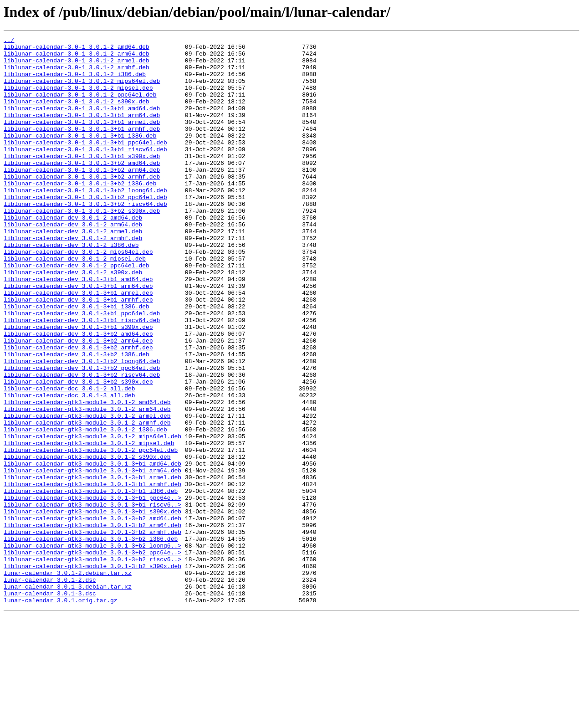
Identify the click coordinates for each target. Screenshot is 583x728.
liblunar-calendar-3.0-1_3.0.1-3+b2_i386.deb (80, 213)
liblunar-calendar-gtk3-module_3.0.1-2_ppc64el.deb (91, 533)
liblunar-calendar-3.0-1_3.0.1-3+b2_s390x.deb (82, 246)
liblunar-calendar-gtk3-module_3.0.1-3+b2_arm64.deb (92, 623)
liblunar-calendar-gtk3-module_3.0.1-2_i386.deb (85, 508)
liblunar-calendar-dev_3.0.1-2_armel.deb (73, 271)
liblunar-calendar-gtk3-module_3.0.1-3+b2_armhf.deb (92, 631)
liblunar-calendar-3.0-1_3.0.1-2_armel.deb (77, 66)
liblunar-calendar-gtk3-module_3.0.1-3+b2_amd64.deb (92, 615)
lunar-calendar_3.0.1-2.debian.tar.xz (68, 681)
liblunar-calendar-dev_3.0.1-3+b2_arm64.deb (78, 402)
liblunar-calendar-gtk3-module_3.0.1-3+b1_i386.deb (91, 582)
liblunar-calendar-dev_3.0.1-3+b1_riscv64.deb (82, 377)
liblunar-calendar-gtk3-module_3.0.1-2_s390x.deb (87, 541)
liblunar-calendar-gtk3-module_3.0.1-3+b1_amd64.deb (92, 549)
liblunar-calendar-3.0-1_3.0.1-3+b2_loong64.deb (85, 221)
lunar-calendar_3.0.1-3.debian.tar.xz (68, 697)
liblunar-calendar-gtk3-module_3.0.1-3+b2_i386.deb (91, 640)
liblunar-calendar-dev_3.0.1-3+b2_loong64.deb (82, 426)
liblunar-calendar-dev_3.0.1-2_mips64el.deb (78, 295)
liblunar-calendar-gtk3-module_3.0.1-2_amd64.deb (87, 476)
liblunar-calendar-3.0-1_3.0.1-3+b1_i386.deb (80, 156)
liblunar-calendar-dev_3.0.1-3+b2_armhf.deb (78, 410)
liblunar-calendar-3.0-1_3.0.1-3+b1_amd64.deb (82, 123)
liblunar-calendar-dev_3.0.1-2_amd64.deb (73, 254)
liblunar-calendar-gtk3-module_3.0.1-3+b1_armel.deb (92, 566)
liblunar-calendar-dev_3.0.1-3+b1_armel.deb (78, 344)
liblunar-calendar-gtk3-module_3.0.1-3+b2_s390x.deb (92, 672)
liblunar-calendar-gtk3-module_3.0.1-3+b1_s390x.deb (92, 607)
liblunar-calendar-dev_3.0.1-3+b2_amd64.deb (78, 394)
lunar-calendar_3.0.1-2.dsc (50, 689)
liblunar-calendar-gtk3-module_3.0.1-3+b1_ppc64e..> (92, 590)
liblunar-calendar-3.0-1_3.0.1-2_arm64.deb (77, 57)
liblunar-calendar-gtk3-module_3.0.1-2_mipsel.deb (89, 525)
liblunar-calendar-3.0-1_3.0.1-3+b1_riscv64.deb (85, 172)
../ (9, 41)
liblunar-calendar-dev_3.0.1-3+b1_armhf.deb (78, 353)
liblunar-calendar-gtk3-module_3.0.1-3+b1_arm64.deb (92, 558)
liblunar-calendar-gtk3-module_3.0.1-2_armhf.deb (87, 500)
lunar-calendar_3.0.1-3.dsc (50, 705)
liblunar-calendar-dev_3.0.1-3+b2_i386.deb (77, 418)
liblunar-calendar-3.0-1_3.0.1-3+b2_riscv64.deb (85, 238)
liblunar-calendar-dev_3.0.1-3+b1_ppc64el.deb (82, 369)
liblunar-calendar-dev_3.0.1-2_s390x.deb (73, 320)
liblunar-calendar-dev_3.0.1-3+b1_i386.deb (77, 361)
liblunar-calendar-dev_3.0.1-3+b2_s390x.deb (78, 451)
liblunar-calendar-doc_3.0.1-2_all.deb (69, 459)
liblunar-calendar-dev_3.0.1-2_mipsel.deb (75, 303)
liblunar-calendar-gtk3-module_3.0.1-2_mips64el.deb (92, 517)
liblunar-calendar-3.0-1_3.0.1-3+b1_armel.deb (82, 139)
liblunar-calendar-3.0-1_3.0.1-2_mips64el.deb (82, 90)
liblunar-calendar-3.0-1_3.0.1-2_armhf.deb (77, 74)
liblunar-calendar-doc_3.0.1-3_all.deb (69, 467)
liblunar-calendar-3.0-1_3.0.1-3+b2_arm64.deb (82, 197)
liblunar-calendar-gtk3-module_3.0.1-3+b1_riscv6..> (92, 599)
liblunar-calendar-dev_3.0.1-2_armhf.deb (73, 279)
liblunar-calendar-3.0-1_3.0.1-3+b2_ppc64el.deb (85, 230)
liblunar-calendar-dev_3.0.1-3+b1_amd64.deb (78, 328)
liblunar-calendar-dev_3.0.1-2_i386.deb (71, 287)
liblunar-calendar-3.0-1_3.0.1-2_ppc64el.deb (80, 107)
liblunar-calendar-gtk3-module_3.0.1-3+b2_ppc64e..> (92, 656)
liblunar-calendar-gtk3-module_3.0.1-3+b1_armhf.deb (92, 574)
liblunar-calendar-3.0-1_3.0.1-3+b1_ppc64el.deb (85, 164)
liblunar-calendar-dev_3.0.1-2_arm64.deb (73, 262)
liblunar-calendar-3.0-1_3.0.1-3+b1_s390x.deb (82, 180)
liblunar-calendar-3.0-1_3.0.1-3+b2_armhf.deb (82, 205)
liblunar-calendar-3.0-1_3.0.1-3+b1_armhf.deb (82, 148)
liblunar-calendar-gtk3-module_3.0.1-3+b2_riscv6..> (92, 664)
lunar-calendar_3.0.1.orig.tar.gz (61, 713)
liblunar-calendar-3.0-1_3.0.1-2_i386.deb (75, 82)
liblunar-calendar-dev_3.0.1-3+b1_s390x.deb (78, 385)
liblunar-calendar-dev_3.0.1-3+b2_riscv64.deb (82, 443)
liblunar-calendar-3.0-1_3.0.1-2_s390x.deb (77, 115)
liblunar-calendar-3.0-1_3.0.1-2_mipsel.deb (78, 98)
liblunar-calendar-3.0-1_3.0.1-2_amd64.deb (77, 49)
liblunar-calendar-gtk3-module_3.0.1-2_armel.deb (87, 492)
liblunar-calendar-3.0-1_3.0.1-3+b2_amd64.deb (82, 189)
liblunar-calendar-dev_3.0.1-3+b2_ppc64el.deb (82, 435)
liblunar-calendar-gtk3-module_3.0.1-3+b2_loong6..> (92, 648)
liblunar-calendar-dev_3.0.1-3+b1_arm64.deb (78, 336)
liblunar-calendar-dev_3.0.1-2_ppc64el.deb (77, 312)
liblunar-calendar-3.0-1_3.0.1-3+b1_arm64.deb (82, 131)
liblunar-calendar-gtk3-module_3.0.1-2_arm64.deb (87, 484)
